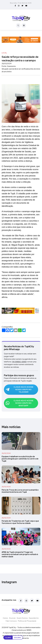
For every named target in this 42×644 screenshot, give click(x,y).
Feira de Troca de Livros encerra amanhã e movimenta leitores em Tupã (20, 491)
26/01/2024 (6, 453)
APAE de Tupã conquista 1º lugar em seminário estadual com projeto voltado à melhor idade (20, 554)
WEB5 (29, 630)
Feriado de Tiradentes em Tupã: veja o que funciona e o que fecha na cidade (20, 522)
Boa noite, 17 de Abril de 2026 (21, 3)
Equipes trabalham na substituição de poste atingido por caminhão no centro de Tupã (20, 459)
